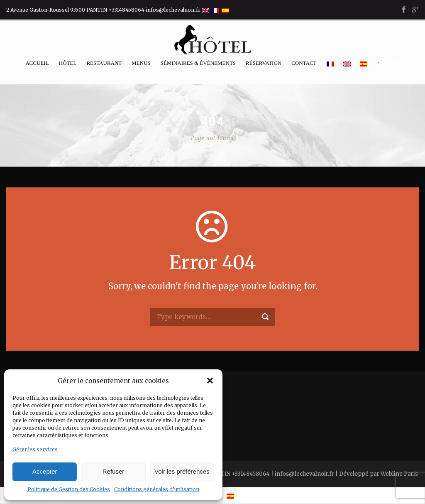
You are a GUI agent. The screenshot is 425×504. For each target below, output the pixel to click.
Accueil (37, 63)
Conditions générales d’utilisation (157, 489)
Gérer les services (35, 449)
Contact (304, 63)
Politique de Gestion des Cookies (69, 489)
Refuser (114, 471)
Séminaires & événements (198, 63)
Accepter (45, 471)
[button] (210, 381)
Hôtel (68, 63)
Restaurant (104, 63)
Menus (141, 63)
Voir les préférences (182, 471)
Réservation (264, 63)
